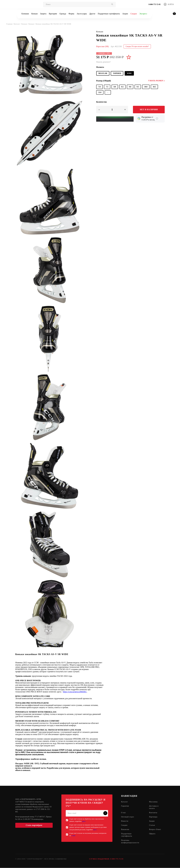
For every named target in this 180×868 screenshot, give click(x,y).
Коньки (34, 14)
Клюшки (25, 14)
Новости (125, 821)
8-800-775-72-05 (155, 4)
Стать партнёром (34, 825)
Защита (43, 14)
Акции (125, 14)
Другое (92, 14)
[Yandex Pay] (115, 119)
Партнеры (153, 817)
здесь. (84, 821)
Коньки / (25, 24)
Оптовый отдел (128, 817)
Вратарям (53, 14)
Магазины (153, 802)
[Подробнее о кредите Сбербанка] (157, 119)
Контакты (153, 813)
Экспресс (143, 14)
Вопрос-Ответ (155, 830)
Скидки (134, 14)
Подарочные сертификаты (109, 14)
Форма (71, 14)
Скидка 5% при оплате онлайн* (137, 46)
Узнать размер (156, 81)
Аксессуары (82, 14)
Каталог (124, 802)
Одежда (63, 14)
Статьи (152, 825)
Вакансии (125, 830)
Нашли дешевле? (103, 62)
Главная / (10, 24)
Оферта (152, 834)
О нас (124, 813)
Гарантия (125, 806)
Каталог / (18, 24)
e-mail (73, 836)
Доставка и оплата (154, 807)
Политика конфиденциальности (130, 842)
